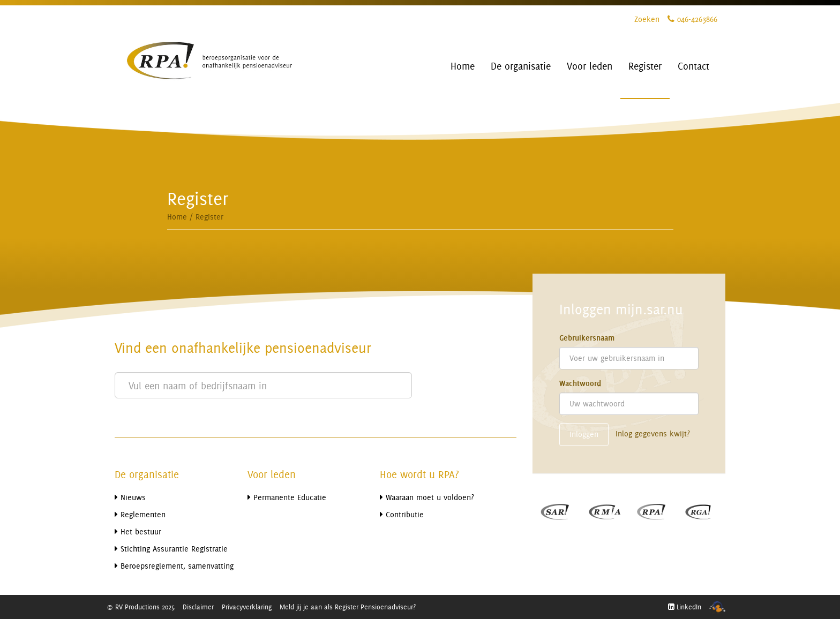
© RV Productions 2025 (141, 607)
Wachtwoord (580, 383)
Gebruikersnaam (587, 338)
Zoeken (647, 19)
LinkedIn (685, 607)
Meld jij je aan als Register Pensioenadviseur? (348, 607)
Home (177, 217)
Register (209, 217)
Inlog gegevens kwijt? (653, 433)
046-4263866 (692, 19)
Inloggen (584, 434)
